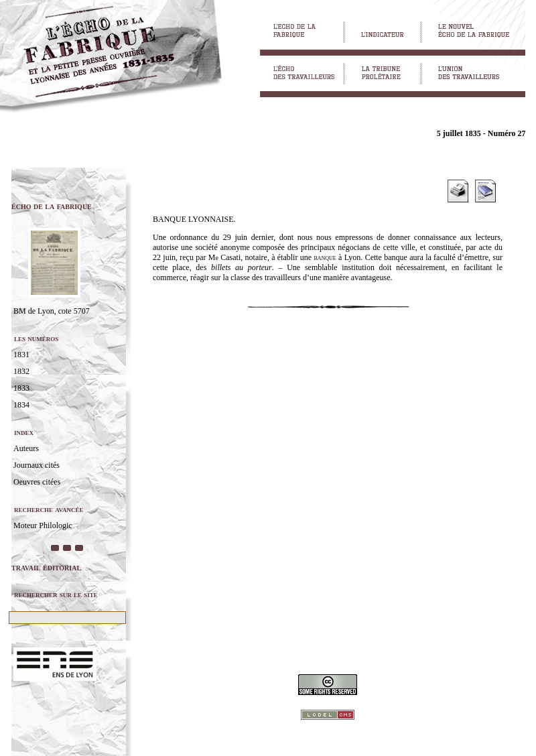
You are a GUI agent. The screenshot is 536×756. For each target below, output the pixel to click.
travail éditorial (46, 567)
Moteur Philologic (43, 525)
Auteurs (26, 448)
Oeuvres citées (37, 482)
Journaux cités (37, 465)
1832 (21, 371)
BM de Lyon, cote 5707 (52, 311)
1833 (21, 388)
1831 (21, 355)
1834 (21, 405)
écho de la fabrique (52, 206)
